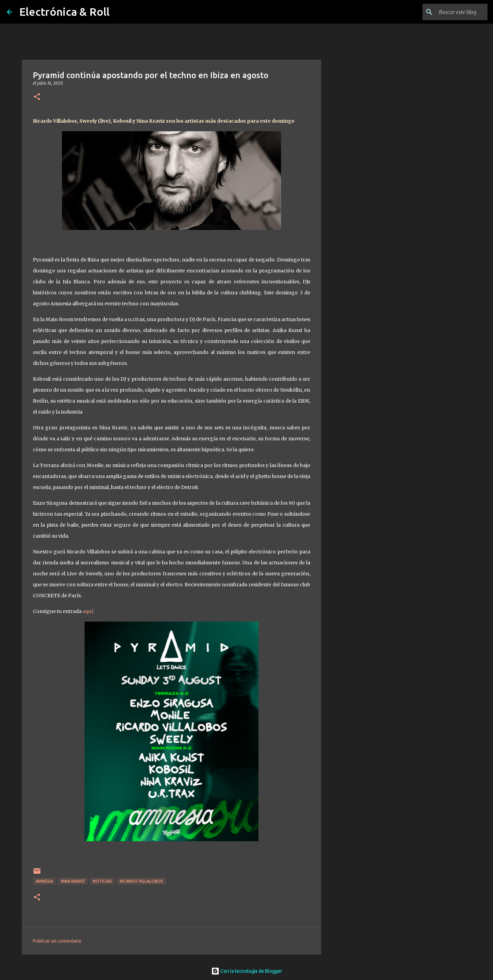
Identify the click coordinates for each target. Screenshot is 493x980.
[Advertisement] (356, 296)
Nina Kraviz (73, 881)
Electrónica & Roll (64, 12)
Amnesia (44, 881)
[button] (37, 97)
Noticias (102, 881)
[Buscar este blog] (452, 12)
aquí (88, 611)
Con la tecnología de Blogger (247, 971)
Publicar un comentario (57, 941)
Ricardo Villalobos (142, 881)
